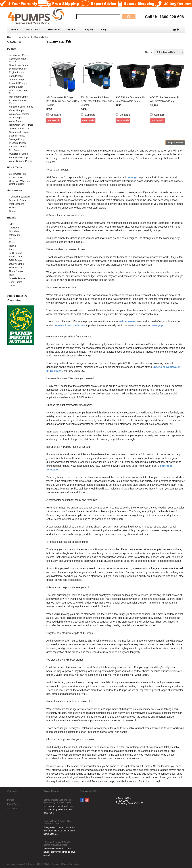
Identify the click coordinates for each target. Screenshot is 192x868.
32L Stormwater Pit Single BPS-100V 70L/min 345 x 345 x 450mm (63, 101)
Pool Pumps (15, 118)
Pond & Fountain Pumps (18, 102)
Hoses (12, 208)
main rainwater (127, 321)
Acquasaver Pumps (19, 55)
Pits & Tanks (33, 30)
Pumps (14, 30)
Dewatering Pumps (19, 65)
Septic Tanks (16, 177)
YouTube (88, 798)
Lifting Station (16, 87)
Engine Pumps (17, 72)
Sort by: (149, 52)
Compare (56, 115)
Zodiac (13, 286)
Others (13, 211)
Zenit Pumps (16, 282)
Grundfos (14, 231)
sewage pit (158, 325)
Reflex (12, 246)
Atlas (12, 224)
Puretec (13, 238)
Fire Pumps (15, 150)
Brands (71, 30)
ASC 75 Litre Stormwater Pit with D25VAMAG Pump (165, 99)
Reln (12, 275)
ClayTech (14, 228)
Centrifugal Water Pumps (18, 60)
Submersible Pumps (20, 132)
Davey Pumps (16, 264)
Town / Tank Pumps (19, 128)
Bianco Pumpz (17, 257)
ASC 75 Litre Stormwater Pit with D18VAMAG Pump (130, 99)
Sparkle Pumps (17, 278)
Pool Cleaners (16, 204)
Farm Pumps (16, 76)
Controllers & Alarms (20, 197)
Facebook (83, 798)
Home (10, 37)
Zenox (12, 249)
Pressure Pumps (18, 143)
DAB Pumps (15, 260)
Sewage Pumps (17, 139)
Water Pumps (16, 121)
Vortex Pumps (16, 110)
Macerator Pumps (18, 97)
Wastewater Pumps (19, 114)
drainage (132, 177)
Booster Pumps (17, 136)
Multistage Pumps (18, 154)
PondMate (14, 235)
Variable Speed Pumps (21, 107)
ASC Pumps (15, 253)
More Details (54, 120)
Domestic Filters (17, 200)
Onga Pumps (16, 271)
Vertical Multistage (19, 157)
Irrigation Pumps (18, 147)
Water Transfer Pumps (21, 161)
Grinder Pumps (17, 80)
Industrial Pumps (18, 83)
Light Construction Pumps (19, 92)
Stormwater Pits (17, 174)
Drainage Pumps (18, 69)
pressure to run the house (69, 325)
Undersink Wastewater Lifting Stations (21, 182)
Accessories (53, 30)
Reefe (12, 242)
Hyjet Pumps (16, 267)
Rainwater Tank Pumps (21, 125)
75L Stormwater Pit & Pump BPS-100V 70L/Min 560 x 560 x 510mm (97, 101)
